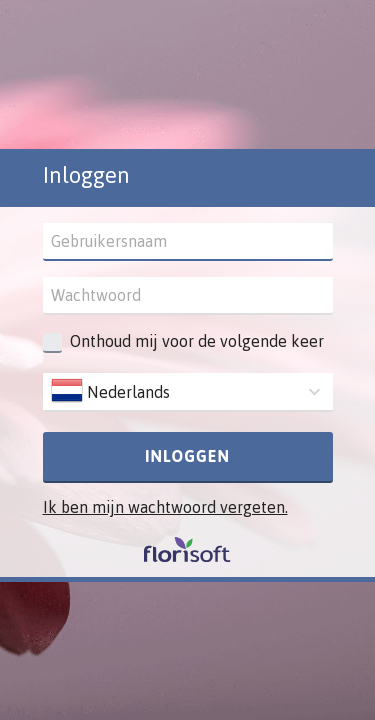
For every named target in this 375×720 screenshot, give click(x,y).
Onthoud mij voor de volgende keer (197, 341)
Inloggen (187, 456)
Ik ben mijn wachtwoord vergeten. (165, 507)
